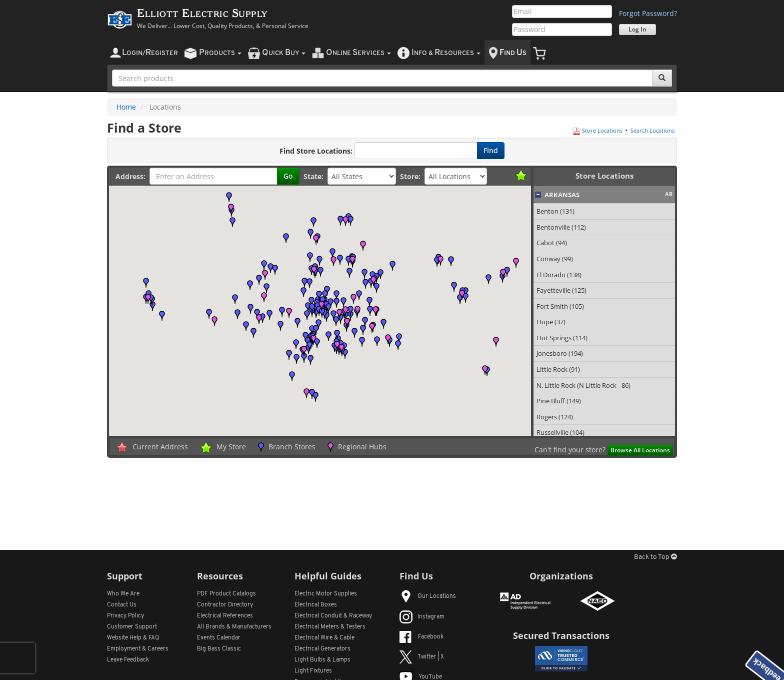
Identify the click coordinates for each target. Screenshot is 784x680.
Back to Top (655, 557)
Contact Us (122, 605)
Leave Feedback (128, 660)
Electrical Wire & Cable (324, 638)
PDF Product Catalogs (226, 594)
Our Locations (428, 596)
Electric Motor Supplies (326, 594)
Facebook (421, 637)
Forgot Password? (648, 13)
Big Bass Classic (219, 649)
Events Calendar (219, 638)
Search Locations (652, 130)
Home (126, 107)
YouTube (421, 677)
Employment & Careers (138, 649)
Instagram (422, 617)
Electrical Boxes (316, 605)
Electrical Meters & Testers (330, 627)
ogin (150, 53)
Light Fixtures (313, 671)
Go (288, 176)
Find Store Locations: (316, 151)
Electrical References (225, 616)
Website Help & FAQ (133, 638)
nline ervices (358, 53)
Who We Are (123, 594)
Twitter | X (422, 657)
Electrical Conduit (333, 616)
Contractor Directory (225, 605)
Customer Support (132, 627)
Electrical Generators (322, 649)
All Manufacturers (234, 627)
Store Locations (597, 130)
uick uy (284, 53)
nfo (446, 53)
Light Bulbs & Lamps (322, 660)
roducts (220, 53)
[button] (369, 302)
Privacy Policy (125, 616)
